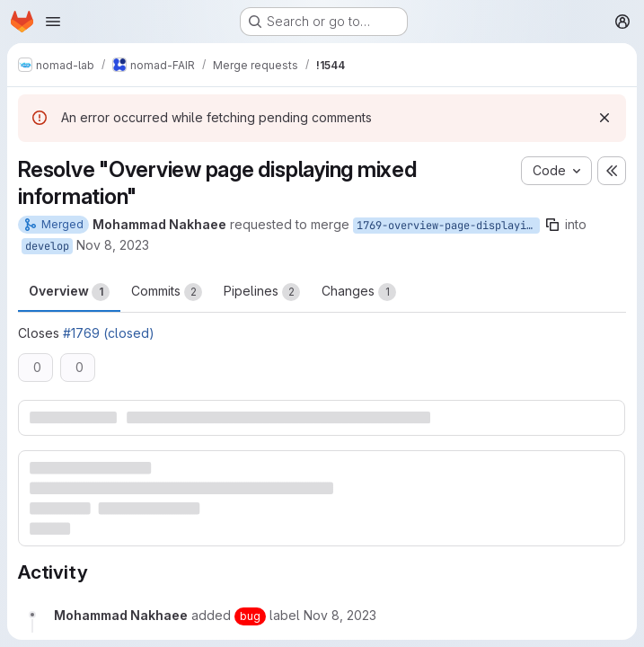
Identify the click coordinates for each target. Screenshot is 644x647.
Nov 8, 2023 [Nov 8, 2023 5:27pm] (113, 245)
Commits (167, 292)
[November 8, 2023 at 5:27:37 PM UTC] (340, 615)
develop (47, 246)
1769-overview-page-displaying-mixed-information (448, 226)
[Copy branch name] (552, 225)
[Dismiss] (604, 118)
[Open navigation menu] (53, 22)
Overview (69, 292)
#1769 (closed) (109, 333)
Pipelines (262, 292)
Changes (359, 292)
